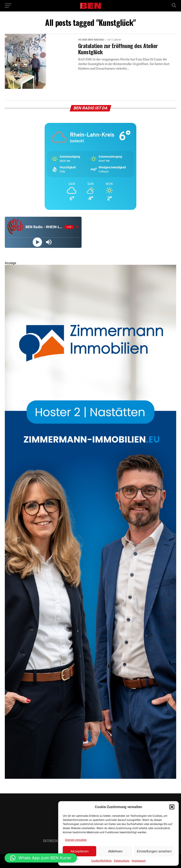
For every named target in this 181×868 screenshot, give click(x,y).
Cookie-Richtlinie (101, 861)
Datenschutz (122, 861)
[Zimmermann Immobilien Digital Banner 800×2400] (91, 778)
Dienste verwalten (76, 840)
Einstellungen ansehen (154, 851)
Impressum (139, 861)
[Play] (37, 242)
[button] (172, 807)
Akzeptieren (79, 851)
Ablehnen (115, 851)
